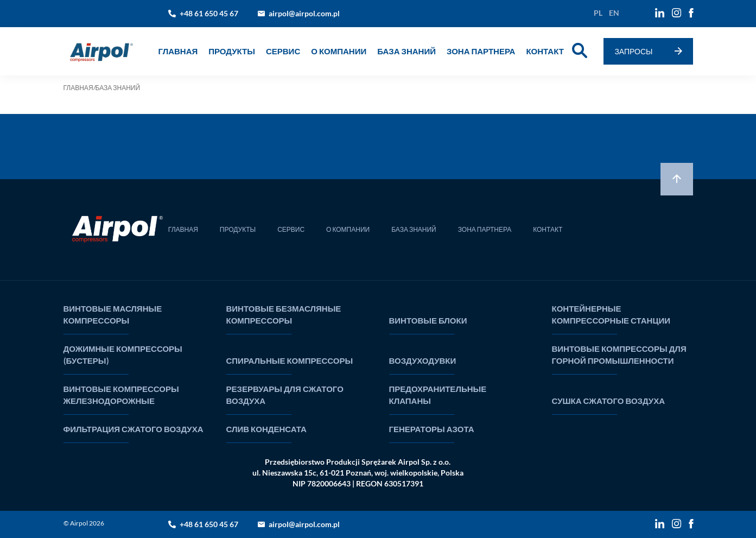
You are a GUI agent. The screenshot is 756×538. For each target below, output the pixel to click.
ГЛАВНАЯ (178, 51)
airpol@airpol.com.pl (304, 13)
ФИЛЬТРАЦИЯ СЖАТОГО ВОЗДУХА (134, 429)
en (614, 13)
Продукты (232, 51)
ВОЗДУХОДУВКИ (423, 360)
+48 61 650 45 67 (209, 13)
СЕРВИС (283, 51)
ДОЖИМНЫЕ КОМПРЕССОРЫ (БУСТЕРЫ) (123, 355)
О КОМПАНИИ (339, 51)
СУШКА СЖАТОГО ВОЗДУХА (609, 401)
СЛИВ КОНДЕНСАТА (266, 429)
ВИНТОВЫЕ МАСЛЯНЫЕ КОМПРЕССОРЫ (113, 314)
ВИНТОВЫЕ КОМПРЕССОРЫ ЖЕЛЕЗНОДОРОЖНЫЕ (121, 395)
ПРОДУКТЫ (238, 229)
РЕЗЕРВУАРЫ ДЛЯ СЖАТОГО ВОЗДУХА (285, 395)
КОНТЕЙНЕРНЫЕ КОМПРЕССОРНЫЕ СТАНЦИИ (611, 314)
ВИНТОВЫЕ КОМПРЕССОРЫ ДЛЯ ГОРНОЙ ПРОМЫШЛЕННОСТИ (619, 355)
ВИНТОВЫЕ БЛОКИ (428, 320)
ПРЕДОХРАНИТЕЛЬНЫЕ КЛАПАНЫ (438, 395)
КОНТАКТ (545, 51)
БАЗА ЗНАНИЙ (406, 51)
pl (598, 13)
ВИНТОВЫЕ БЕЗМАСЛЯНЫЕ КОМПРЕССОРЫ (284, 314)
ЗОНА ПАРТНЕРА (481, 51)
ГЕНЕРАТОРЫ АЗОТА (432, 429)
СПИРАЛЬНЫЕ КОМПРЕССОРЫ (290, 360)
